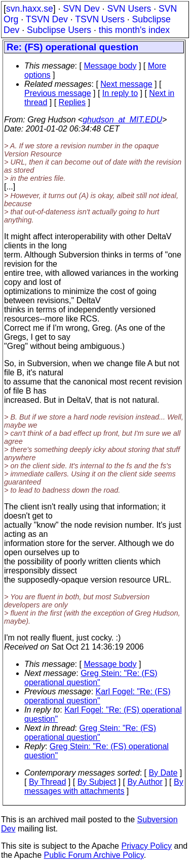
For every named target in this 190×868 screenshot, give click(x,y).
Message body (110, 66)
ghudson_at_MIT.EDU (122, 120)
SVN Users (129, 9)
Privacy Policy (146, 846)
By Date (163, 773)
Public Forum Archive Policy (94, 855)
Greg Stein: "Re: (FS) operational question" (91, 678)
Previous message (58, 93)
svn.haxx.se (30, 9)
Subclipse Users (59, 30)
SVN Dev (81, 9)
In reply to (120, 93)
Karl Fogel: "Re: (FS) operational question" (97, 696)
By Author (145, 782)
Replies (72, 102)
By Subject (97, 782)
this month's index (134, 30)
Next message (126, 84)
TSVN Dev (47, 19)
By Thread (48, 782)
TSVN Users (100, 19)
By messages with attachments (104, 786)
